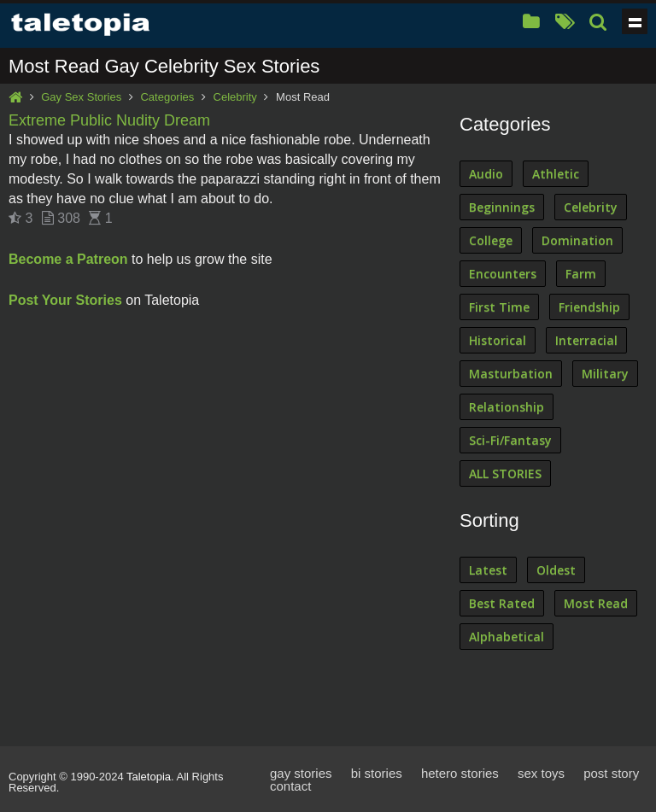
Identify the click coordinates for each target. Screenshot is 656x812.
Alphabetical (507, 637)
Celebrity (235, 97)
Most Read (596, 603)
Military (605, 374)
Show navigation (635, 21)
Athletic (556, 174)
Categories (167, 97)
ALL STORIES (505, 473)
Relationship (507, 407)
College (491, 240)
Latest (488, 570)
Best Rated (502, 603)
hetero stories (460, 773)
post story (611, 773)
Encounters (503, 274)
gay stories (301, 773)
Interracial (586, 340)
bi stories (377, 773)
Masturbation (511, 374)
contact (290, 786)
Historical (498, 340)
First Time (499, 307)
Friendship (589, 307)
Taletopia (149, 777)
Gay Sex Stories (81, 97)
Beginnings (502, 207)
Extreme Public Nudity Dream (109, 120)
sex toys (541, 773)
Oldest (556, 570)
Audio (486, 174)
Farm (581, 274)
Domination (577, 240)
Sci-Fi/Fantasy (510, 440)
